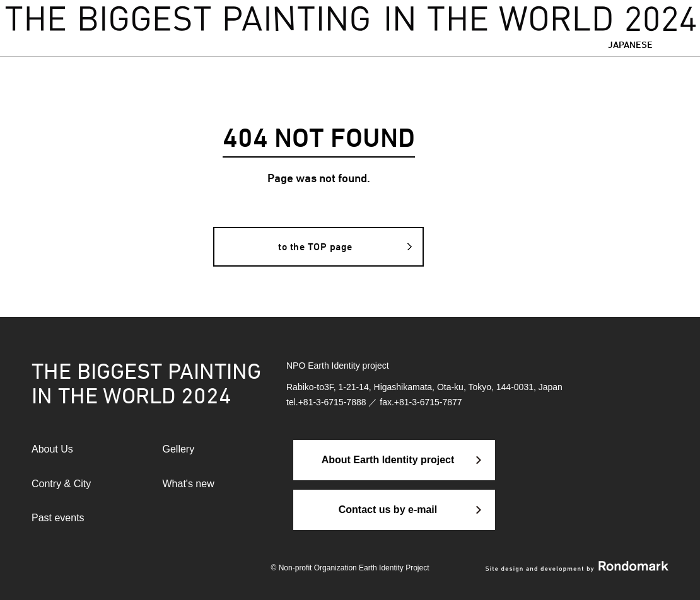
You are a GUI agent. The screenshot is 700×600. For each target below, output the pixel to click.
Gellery (179, 449)
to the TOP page (315, 247)
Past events (58, 518)
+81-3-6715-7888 (332, 402)
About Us (52, 449)
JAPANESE (630, 44)
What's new (189, 484)
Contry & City (61, 484)
